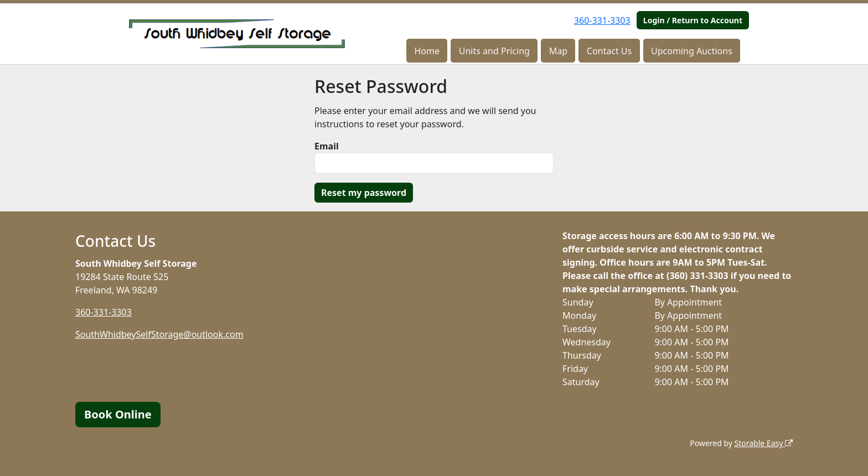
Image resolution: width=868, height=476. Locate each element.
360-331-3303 (602, 20)
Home (427, 51)
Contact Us (609, 51)
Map (558, 51)
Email (327, 146)
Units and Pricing (494, 51)
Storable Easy (764, 443)
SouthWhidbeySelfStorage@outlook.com (159, 334)
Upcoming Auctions (692, 51)
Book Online (118, 414)
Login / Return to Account (693, 20)
